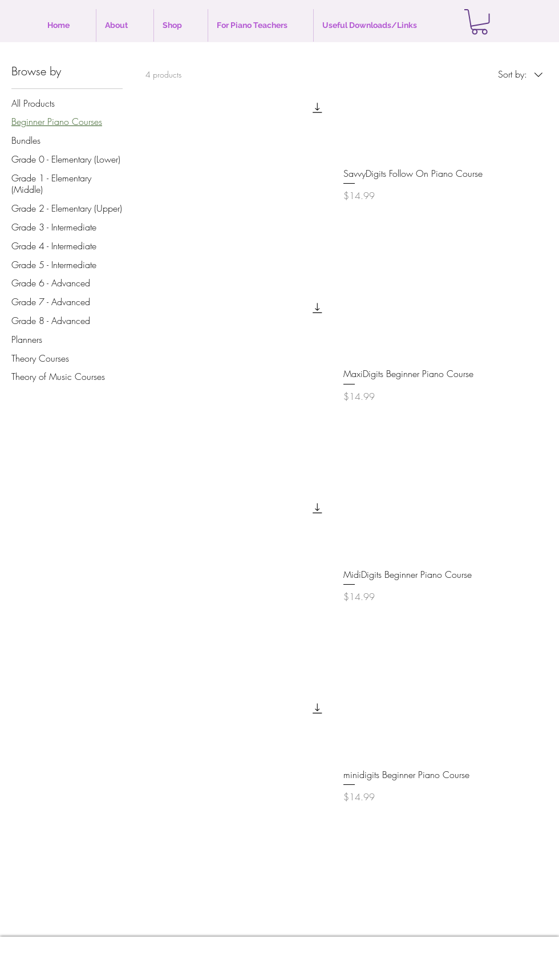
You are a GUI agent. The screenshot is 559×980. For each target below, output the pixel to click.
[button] (479, 22)
